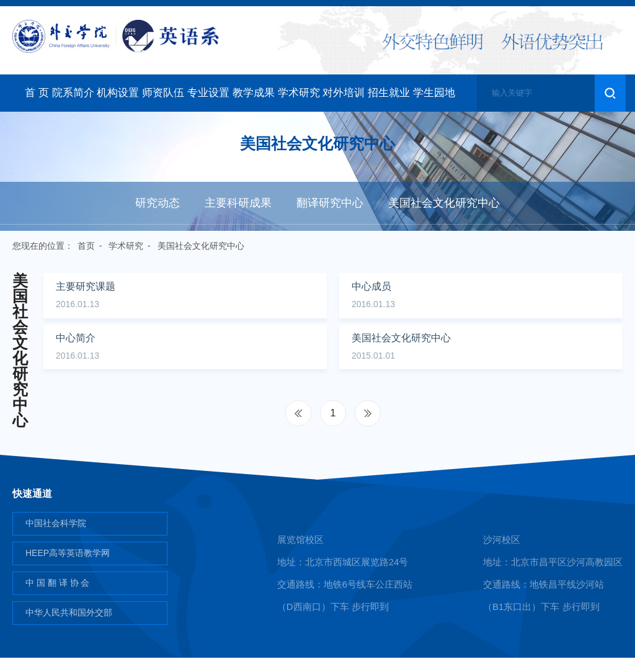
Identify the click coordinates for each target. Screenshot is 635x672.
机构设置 (118, 93)
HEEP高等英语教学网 (68, 567)
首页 (86, 246)
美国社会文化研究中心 (444, 203)
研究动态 (158, 203)
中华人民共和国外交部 (69, 627)
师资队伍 (163, 93)
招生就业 (389, 93)
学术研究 (299, 93)
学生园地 (434, 93)
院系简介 (73, 93)
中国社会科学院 (56, 537)
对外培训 (344, 93)
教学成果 (254, 93)
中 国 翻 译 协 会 (57, 597)
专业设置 (208, 93)
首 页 (37, 93)
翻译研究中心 (330, 203)
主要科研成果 (238, 203)
